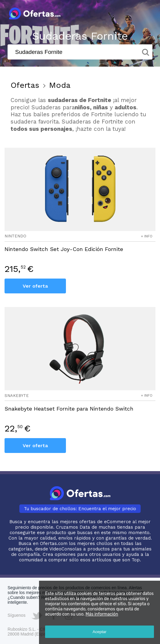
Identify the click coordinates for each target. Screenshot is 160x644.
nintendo (15, 236)
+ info (147, 236)
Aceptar (100, 632)
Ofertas (25, 85)
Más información (102, 614)
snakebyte (17, 396)
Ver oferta (35, 286)
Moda (60, 85)
